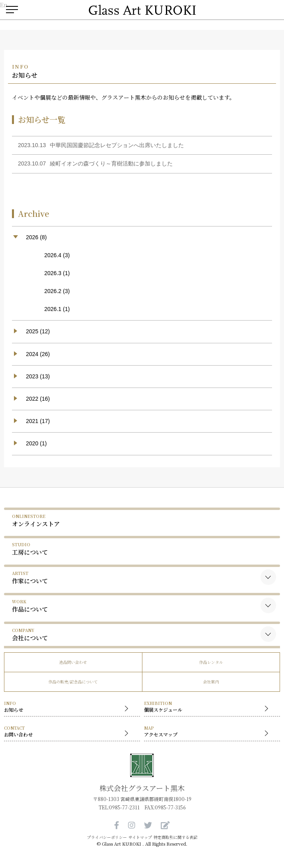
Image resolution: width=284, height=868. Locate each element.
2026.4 (53, 255)
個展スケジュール (208, 707)
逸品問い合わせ (73, 662)
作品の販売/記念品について (73, 682)
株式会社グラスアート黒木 (142, 788)
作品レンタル (211, 662)
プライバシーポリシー (107, 837)
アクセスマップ (208, 732)
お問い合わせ (68, 732)
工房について (30, 549)
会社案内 (211, 682)
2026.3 (53, 273)
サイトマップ (140, 837)
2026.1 (53, 309)
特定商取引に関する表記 (176, 837)
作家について (30, 578)
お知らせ (68, 707)
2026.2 (53, 291)
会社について (30, 635)
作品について (30, 606)
